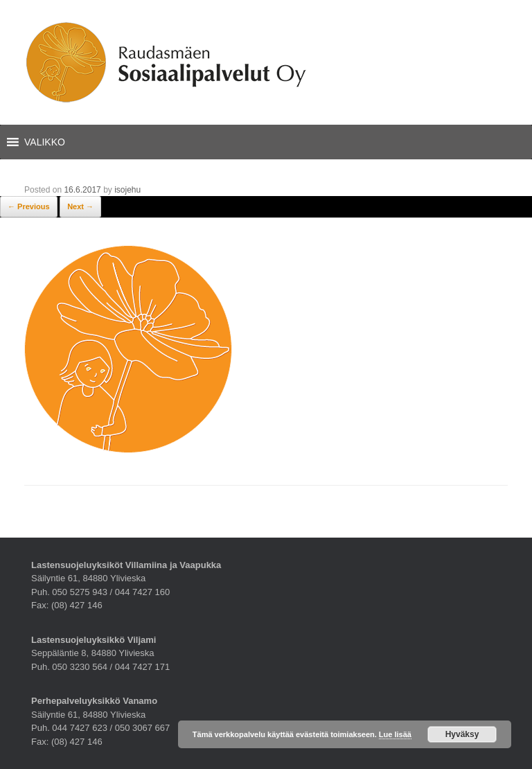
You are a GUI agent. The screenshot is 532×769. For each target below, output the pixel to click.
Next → (80, 206)
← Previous (29, 206)
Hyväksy (462, 734)
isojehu (127, 190)
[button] (45, 142)
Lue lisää (395, 734)
